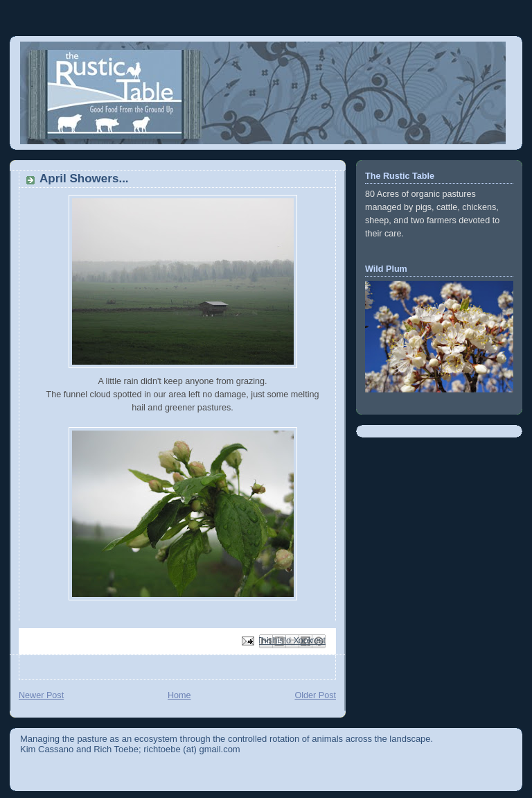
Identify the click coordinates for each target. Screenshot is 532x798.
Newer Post (41, 695)
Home (179, 695)
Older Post (315, 695)
